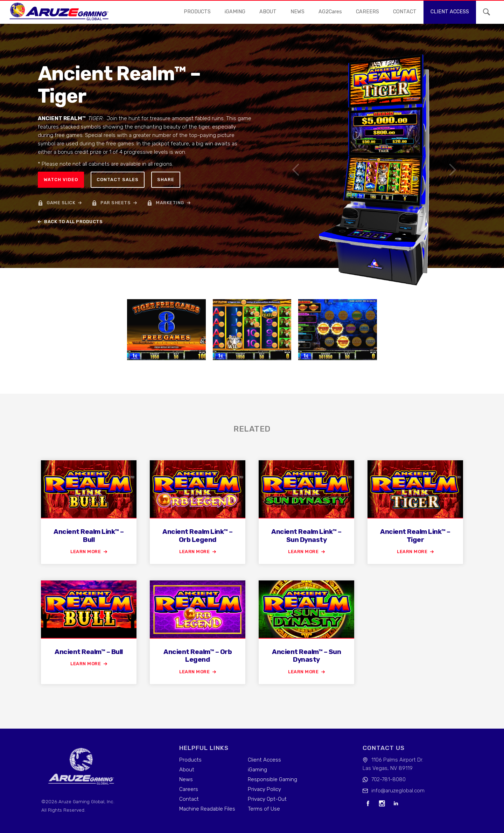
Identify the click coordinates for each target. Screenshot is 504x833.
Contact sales (118, 180)
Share (166, 180)
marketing (170, 203)
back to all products (73, 222)
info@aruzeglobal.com (398, 791)
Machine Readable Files (207, 809)
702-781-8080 (388, 779)
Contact (189, 799)
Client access (450, 12)
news (297, 12)
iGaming (257, 770)
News (186, 779)
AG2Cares (330, 12)
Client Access (264, 760)
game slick (61, 203)
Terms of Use (264, 809)
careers (367, 12)
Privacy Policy (264, 789)
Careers (189, 789)
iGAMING (235, 12)
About (268, 12)
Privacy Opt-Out (267, 799)
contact (405, 12)
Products (197, 12)
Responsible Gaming (272, 779)
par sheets (115, 203)
